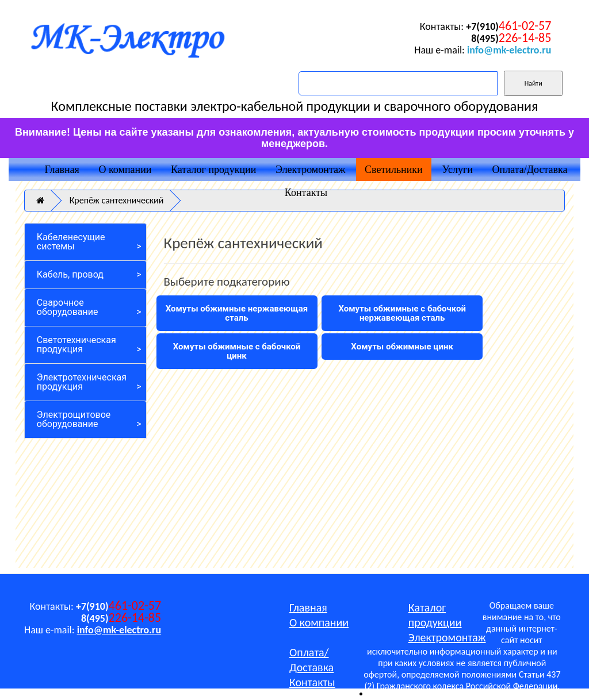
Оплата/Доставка (530, 170)
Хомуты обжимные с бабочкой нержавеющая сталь (402, 313)
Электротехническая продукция (82, 382)
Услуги (457, 170)
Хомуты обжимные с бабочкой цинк (237, 351)
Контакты (306, 193)
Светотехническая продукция (77, 345)
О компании (125, 170)
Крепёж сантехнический (117, 200)
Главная (62, 170)
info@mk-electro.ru (509, 50)
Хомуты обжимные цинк (402, 347)
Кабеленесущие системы (71, 242)
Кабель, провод (70, 274)
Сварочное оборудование (68, 307)
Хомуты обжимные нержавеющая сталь (237, 313)
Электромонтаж (310, 170)
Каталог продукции (213, 170)
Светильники (394, 170)
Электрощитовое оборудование (74, 419)
